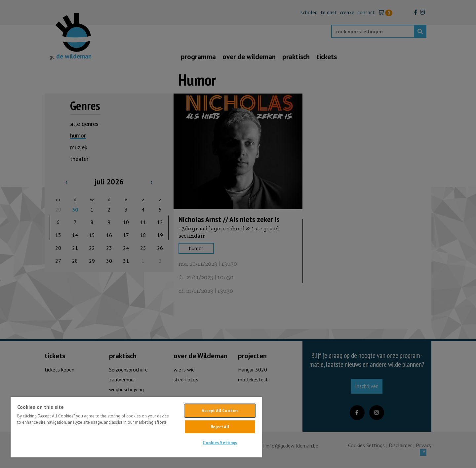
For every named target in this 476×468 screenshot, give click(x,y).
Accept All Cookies (220, 411)
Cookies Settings (220, 443)
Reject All (220, 427)
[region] (136, 427)
